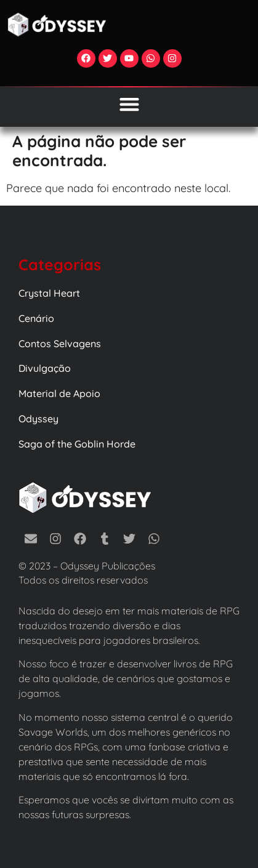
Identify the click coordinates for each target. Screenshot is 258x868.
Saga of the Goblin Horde (77, 444)
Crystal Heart (49, 293)
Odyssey (38, 419)
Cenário (36, 318)
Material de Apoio (59, 393)
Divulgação (45, 368)
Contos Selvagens (60, 344)
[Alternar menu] (129, 104)
